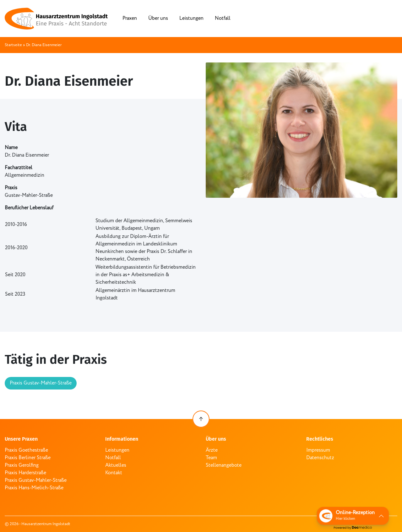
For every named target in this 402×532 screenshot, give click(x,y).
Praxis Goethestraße (26, 450)
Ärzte (212, 450)
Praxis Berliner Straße (28, 458)
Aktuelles (116, 465)
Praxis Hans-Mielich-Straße (34, 488)
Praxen (130, 18)
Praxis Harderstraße (25, 473)
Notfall (223, 18)
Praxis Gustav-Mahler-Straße (41, 383)
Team (211, 458)
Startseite (13, 45)
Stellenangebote (224, 465)
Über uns (158, 18)
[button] (353, 516)
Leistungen (191, 18)
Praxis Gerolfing (22, 465)
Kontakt (114, 473)
